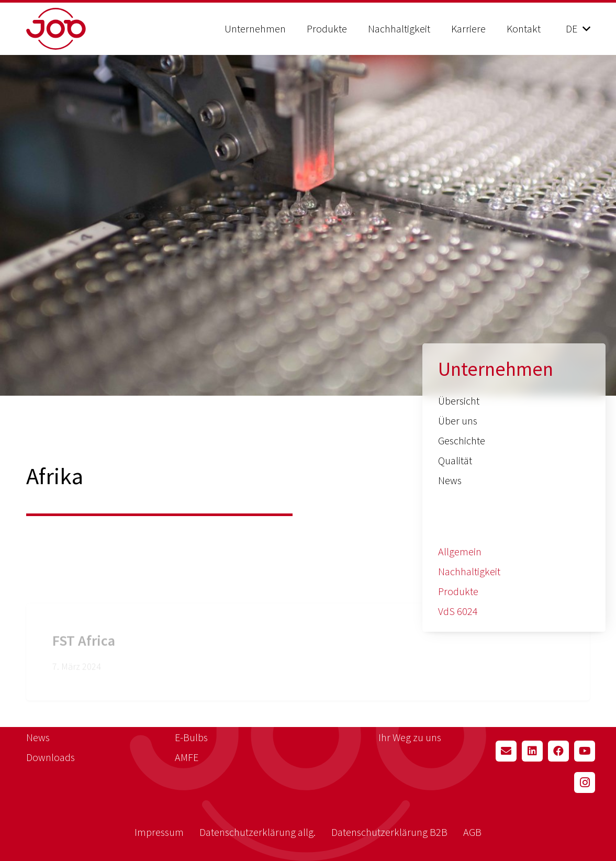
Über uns (458, 421)
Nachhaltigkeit (469, 571)
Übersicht (459, 401)
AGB (472, 832)
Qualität (455, 460)
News (450, 480)
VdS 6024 (458, 611)
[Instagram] (585, 782)
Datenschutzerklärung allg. (257, 832)
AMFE (187, 757)
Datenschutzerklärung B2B (389, 832)
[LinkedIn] (532, 751)
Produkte (458, 591)
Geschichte (462, 440)
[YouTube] (585, 751)
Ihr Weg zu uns (410, 737)
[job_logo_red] (82, 29)
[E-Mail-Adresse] (506, 751)
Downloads (51, 757)
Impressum (159, 832)
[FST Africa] (308, 630)
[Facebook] (558, 751)
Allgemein (460, 551)
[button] (578, 29)
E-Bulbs (191, 737)
